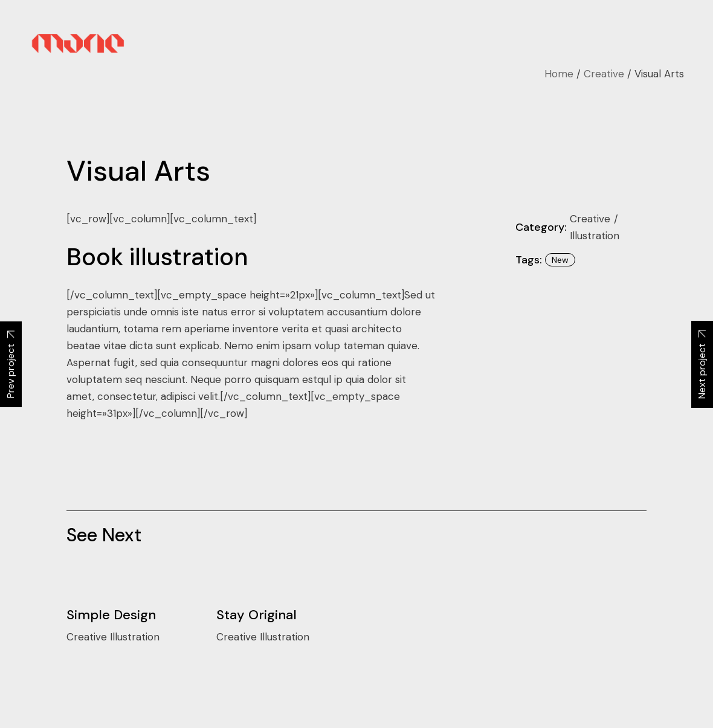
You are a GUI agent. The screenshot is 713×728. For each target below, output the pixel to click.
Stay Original (256, 615)
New (560, 260)
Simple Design (111, 615)
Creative (592, 219)
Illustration (595, 236)
